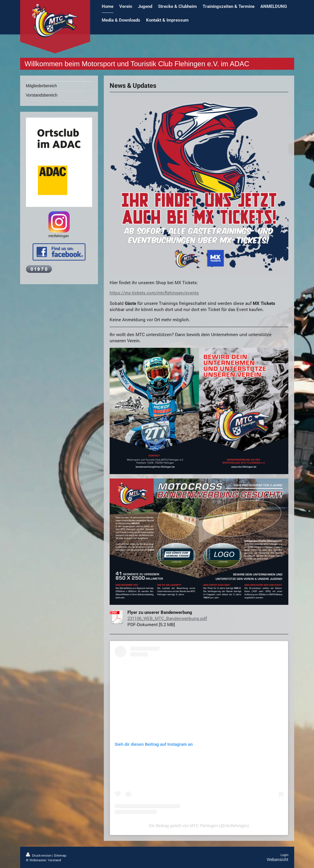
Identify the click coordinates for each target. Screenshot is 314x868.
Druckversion (39, 855)
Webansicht (278, 859)
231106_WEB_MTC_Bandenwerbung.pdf (167, 618)
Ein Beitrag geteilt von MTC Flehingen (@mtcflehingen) (199, 826)
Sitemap (60, 855)
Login (284, 855)
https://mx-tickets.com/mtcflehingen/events (154, 293)
